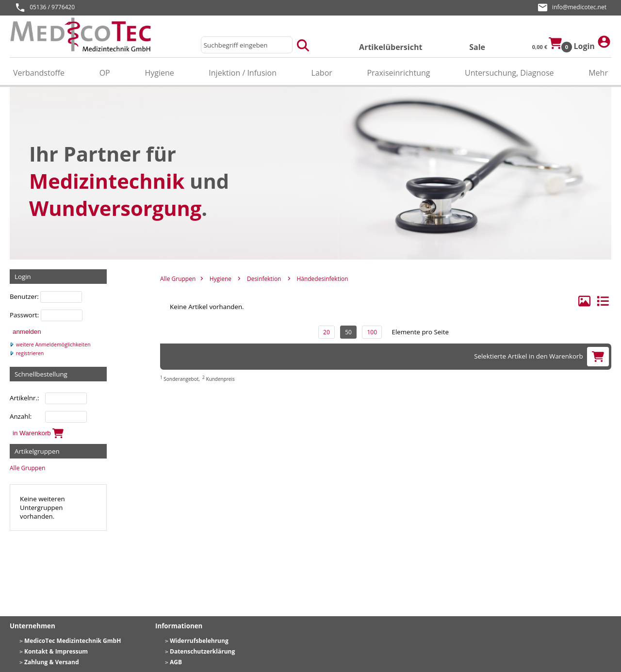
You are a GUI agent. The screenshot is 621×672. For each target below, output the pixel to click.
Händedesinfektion (322, 279)
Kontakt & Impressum (56, 651)
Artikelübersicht (391, 47)
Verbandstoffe (39, 73)
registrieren (27, 353)
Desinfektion (264, 279)
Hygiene (159, 73)
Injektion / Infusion (243, 73)
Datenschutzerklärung (202, 651)
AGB (176, 662)
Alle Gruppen (27, 468)
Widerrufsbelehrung (199, 641)
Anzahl (20, 416)
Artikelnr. (24, 398)
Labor (322, 73)
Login (592, 43)
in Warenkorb (38, 433)
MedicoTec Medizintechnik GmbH (73, 641)
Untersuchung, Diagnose (509, 73)
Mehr (598, 73)
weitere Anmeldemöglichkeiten (50, 344)
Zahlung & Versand (52, 662)
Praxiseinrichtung (398, 73)
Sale (477, 47)
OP (105, 73)
